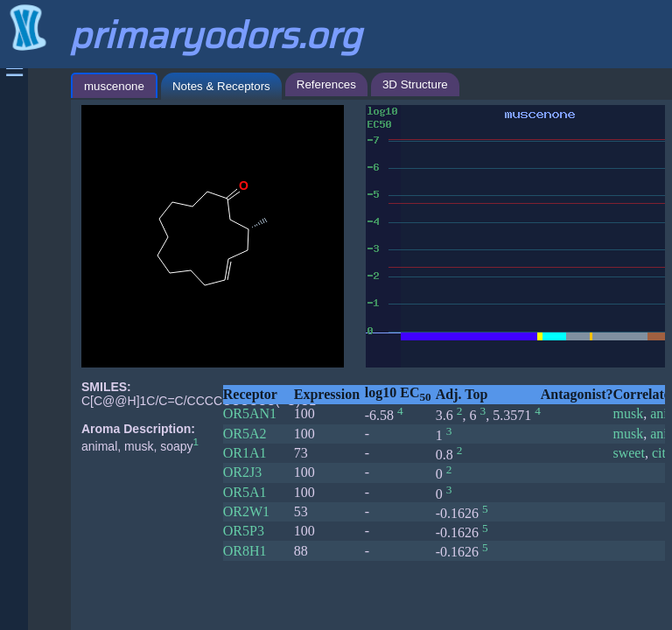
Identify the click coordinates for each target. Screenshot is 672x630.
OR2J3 (242, 472)
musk (628, 413)
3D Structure (415, 84)
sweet (628, 453)
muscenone (114, 86)
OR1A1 (245, 453)
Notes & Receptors (221, 86)
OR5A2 (245, 434)
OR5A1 (245, 492)
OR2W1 (246, 511)
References (326, 84)
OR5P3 (244, 531)
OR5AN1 (250, 413)
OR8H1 (245, 551)
